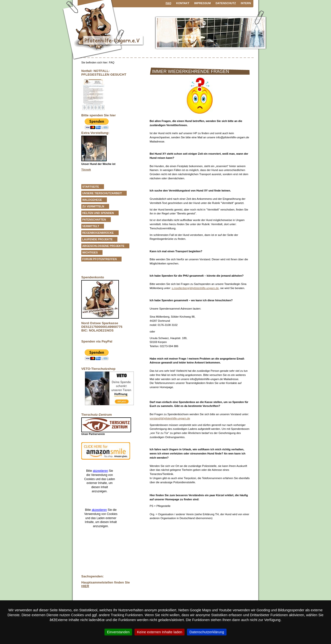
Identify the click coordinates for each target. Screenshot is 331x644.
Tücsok (86, 170)
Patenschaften (94, 220)
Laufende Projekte (97, 239)
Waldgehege (92, 200)
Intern (246, 3)
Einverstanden (118, 632)
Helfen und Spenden (98, 213)
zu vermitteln (93, 206)
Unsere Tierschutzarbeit (102, 193)
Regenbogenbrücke (98, 233)
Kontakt (183, 3)
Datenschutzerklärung (207, 632)
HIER (85, 586)
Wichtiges (90, 252)
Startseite (91, 187)
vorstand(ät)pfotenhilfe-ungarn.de (170, 418)
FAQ (169, 3)
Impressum (203, 3)
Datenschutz (226, 3)
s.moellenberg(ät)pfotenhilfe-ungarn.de (195, 288)
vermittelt (91, 226)
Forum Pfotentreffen (99, 259)
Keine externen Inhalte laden (160, 632)
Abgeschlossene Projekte (103, 246)
